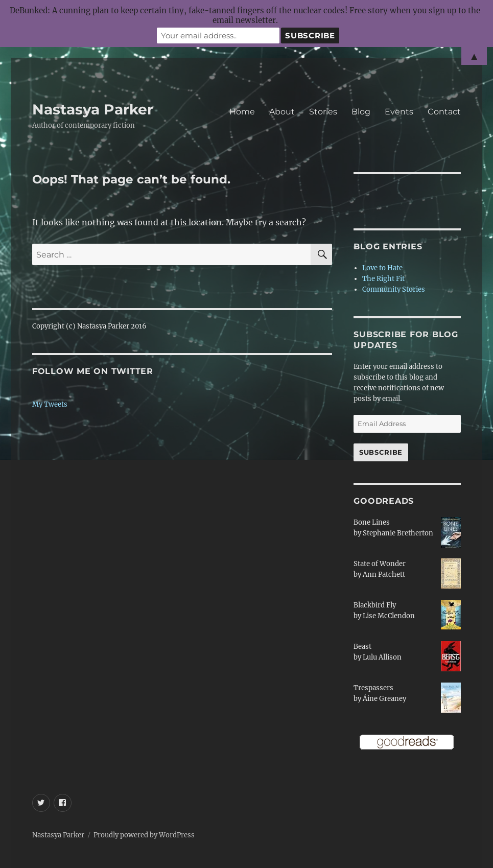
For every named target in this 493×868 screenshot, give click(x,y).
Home (242, 112)
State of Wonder (380, 564)
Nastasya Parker (93, 109)
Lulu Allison (382, 657)
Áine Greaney (384, 699)
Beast (362, 647)
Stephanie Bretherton (398, 533)
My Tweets (50, 404)
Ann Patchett (384, 574)
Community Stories (394, 289)
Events (399, 112)
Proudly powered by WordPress (144, 835)
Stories (323, 112)
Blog (361, 112)
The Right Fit (383, 279)
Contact (444, 112)
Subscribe (381, 452)
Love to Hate (382, 268)
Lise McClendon (389, 616)
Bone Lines (372, 522)
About (282, 112)
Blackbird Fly (375, 605)
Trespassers (373, 688)
